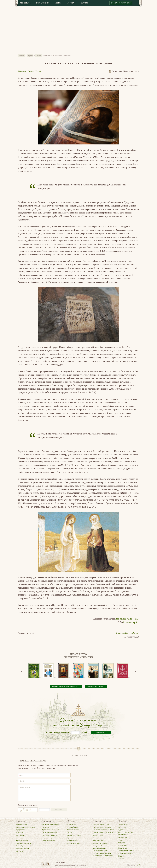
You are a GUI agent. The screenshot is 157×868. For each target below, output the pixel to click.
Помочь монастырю (121, 3)
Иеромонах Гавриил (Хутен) (30, 71)
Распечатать (115, 71)
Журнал (30, 56)
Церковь (39, 56)
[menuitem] (25, 3)
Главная (21, 56)
